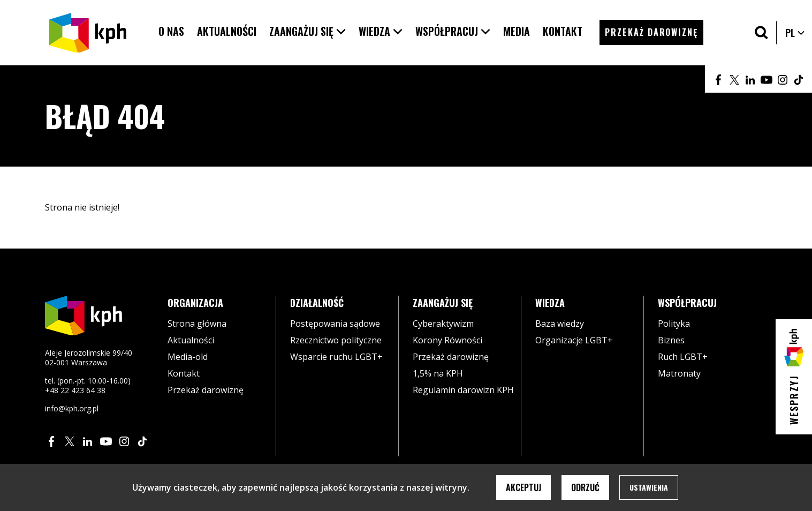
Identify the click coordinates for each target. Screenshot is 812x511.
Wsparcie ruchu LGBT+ (336, 357)
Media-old (188, 357)
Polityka (674, 324)
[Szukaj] (761, 32)
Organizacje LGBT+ (574, 340)
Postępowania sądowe (335, 324)
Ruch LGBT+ (683, 357)
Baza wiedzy (560, 324)
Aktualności (191, 340)
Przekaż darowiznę (206, 390)
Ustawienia (649, 487)
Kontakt (184, 373)
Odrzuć (585, 487)
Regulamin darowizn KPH (463, 390)
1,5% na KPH (438, 373)
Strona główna (197, 324)
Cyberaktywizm (443, 324)
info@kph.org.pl (72, 408)
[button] (308, 31)
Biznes (671, 340)
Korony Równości (447, 340)
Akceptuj (523, 487)
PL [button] (795, 33)
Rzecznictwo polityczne (336, 340)
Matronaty (679, 373)
